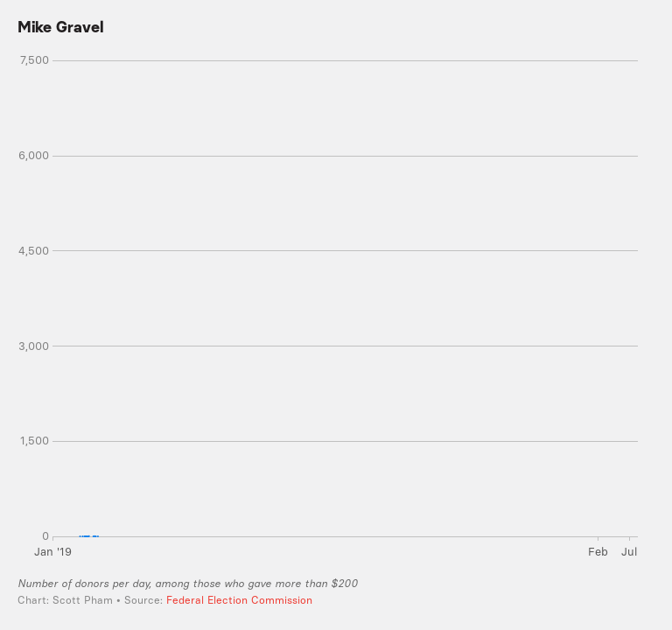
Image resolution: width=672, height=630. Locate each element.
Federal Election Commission (239, 600)
